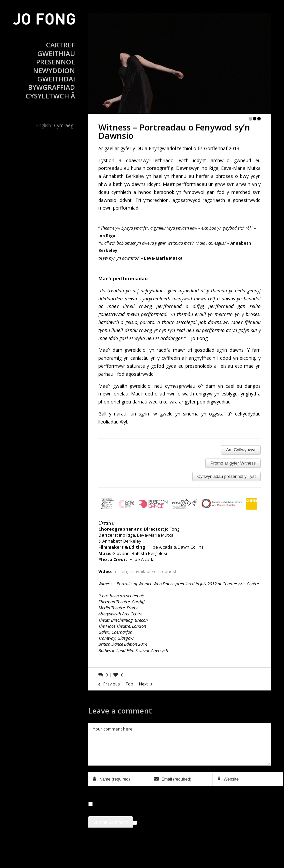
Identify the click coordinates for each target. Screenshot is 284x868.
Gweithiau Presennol (55, 58)
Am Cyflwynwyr (241, 450)
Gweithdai (56, 79)
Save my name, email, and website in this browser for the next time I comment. (173, 804)
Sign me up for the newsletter (168, 822)
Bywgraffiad (51, 87)
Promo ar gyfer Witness (233, 463)
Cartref (60, 45)
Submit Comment (110, 822)
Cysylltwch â (50, 96)
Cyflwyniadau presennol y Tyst (226, 476)
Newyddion (54, 71)
